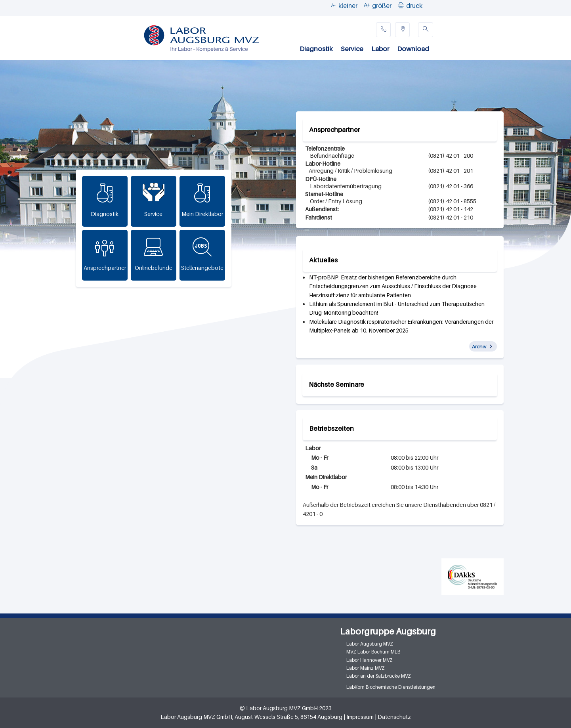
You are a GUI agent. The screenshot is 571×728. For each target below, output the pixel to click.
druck (414, 6)
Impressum (360, 717)
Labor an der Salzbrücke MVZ (379, 676)
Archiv (479, 347)
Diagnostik (316, 49)
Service (352, 49)
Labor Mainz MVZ (366, 668)
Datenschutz (394, 717)
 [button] (401, 5)
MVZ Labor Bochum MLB (373, 652)
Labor (380, 49)
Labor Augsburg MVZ (370, 644)
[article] (403, 286)
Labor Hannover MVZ (370, 660)
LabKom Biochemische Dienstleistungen (391, 687)
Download (413, 49)
